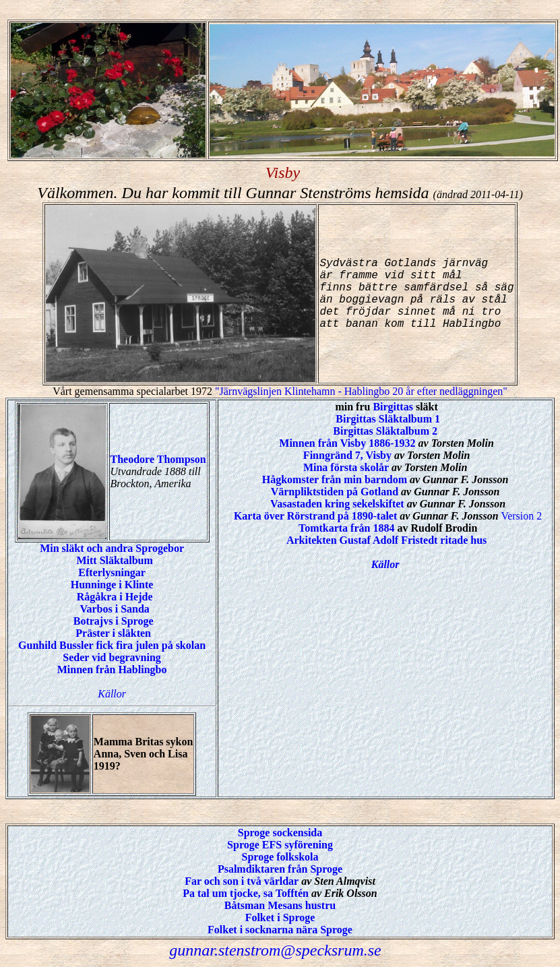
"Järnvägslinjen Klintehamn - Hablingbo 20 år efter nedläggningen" (361, 391)
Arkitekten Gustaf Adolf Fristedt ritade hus (386, 540)
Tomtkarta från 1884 (347, 528)
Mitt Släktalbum (114, 560)
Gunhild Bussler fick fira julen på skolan (112, 645)
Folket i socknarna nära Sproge (280, 930)
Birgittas (393, 407)
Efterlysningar (112, 572)
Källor (112, 694)
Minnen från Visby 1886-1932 (347, 443)
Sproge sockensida (280, 833)
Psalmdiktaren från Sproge (280, 869)
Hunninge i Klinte (112, 585)
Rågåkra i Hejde (115, 597)
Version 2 (521, 516)
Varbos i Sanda (114, 609)
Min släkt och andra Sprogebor (112, 548)
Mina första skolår (346, 467)
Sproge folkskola (280, 857)
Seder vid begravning (112, 657)
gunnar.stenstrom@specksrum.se (275, 950)
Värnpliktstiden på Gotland (335, 492)
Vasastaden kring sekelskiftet (337, 504)
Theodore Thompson (158, 459)
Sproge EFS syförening (280, 845)
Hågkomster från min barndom (335, 479)
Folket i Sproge (280, 917)
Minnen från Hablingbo (112, 669)
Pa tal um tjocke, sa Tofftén (246, 893)
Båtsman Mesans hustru (280, 905)
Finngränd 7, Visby (347, 455)
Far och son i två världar (242, 881)
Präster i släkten (113, 633)
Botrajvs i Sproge (114, 621)
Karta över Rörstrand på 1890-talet (315, 516)
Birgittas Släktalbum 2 (385, 431)
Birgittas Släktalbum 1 (388, 419)
